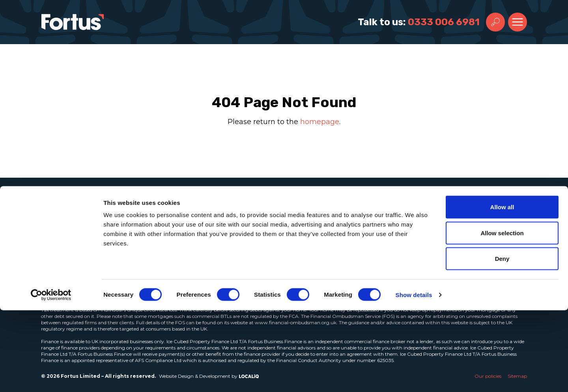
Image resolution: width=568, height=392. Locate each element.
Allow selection (502, 315)
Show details (414, 376)
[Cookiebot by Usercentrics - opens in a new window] (51, 377)
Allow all (502, 289)
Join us (221, 240)
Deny (502, 340)
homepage (320, 122)
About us (225, 205)
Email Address (396, 223)
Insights (223, 223)
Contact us (229, 257)
